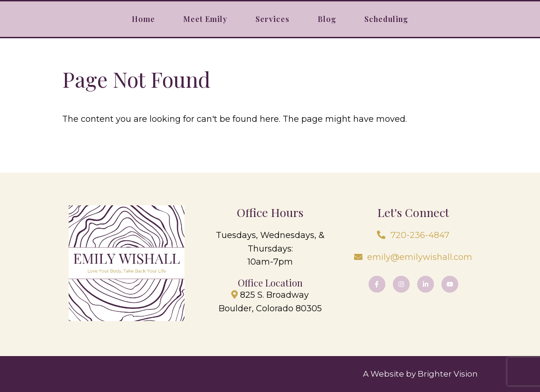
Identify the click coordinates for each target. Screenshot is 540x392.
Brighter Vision (448, 374)
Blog (327, 19)
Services (273, 19)
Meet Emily (205, 19)
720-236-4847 (420, 235)
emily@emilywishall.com (420, 257)
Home (143, 19)
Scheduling (386, 19)
